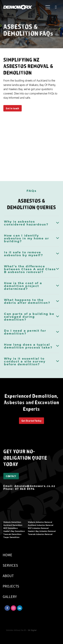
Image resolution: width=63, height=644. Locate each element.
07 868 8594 (25, 489)
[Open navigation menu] (48, 7)
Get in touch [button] (13, 108)
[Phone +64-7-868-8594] (56, 7)
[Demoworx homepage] (24, 7)
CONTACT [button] (11, 476)
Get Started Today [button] (32, 421)
